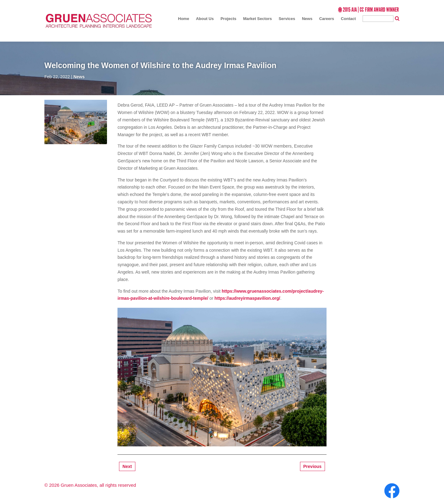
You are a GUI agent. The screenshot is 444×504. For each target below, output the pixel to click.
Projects (228, 19)
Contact (348, 19)
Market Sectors (257, 19)
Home (183, 19)
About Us (205, 19)
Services (287, 19)
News (307, 19)
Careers (327, 19)
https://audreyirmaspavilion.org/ (247, 298)
